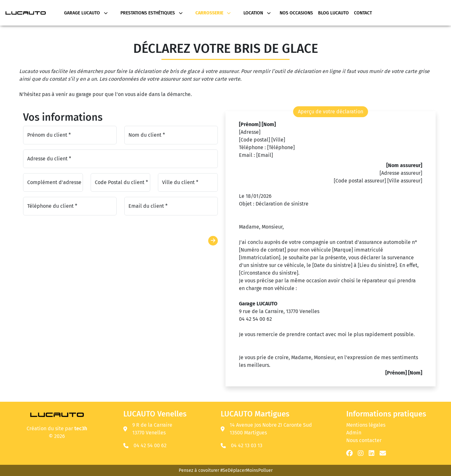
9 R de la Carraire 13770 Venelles (148, 429)
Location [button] (257, 13)
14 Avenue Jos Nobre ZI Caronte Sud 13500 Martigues (266, 429)
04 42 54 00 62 (150, 445)
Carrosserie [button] (213, 13)
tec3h (81, 428)
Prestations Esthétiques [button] (152, 13)
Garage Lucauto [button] (86, 13)
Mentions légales (366, 425)
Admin (354, 433)
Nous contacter (364, 440)
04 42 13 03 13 (247, 445)
